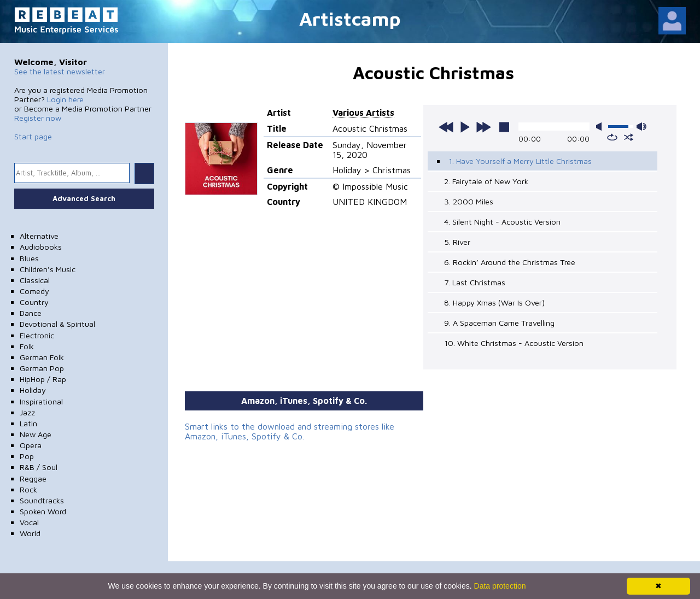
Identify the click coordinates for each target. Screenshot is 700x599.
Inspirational (41, 401)
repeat (612, 137)
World (30, 533)
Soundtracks (42, 500)
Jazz (27, 412)
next (483, 127)
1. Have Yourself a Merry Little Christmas (520, 161)
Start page (33, 136)
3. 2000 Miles (469, 201)
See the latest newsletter (60, 71)
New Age (36, 434)
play (465, 127)
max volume (641, 127)
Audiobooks (41, 247)
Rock (28, 489)
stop (504, 127)
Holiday (33, 390)
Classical (35, 280)
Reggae (33, 478)
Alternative (39, 236)
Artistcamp (350, 18)
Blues (29, 258)
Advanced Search (84, 198)
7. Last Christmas (475, 282)
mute (601, 127)
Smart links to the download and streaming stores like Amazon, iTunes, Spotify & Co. (290, 431)
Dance (31, 313)
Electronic (37, 335)
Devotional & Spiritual (57, 324)
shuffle (629, 137)
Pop (27, 456)
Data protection (500, 586)
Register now (38, 118)
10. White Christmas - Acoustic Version (514, 343)
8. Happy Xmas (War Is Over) (494, 303)
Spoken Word (43, 511)
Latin (28, 423)
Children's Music (48, 269)
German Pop (42, 368)
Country (34, 302)
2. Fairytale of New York (486, 181)
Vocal (29, 522)
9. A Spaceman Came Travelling (499, 323)
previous (446, 127)
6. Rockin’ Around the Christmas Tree (510, 262)
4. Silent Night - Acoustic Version (502, 222)
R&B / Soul (39, 467)
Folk (27, 346)
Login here (65, 99)
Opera (31, 445)
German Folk (42, 357)
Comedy (34, 291)
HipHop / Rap (43, 379)
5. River (457, 242)
